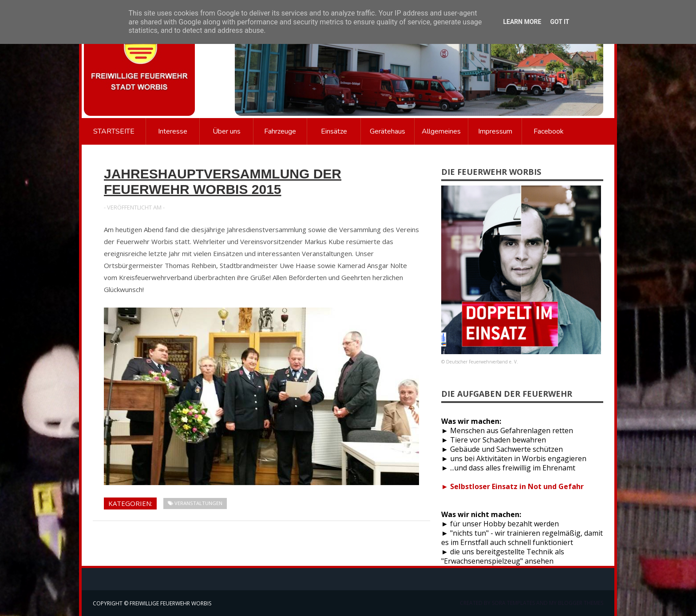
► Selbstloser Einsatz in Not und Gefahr (512, 486)
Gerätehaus (388, 131)
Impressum (495, 131)
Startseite (114, 131)
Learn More (522, 22)
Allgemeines (441, 131)
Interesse (173, 131)
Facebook (549, 131)
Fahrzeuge (280, 131)
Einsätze (334, 131)
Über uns (227, 131)
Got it (560, 22)
